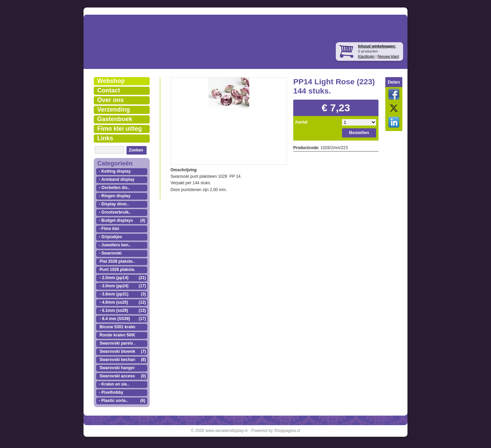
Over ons (110, 100)
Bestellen (359, 133)
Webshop (111, 81)
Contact (109, 90)
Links (105, 138)
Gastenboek (115, 119)
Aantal (301, 122)
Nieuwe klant (388, 56)
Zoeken (136, 150)
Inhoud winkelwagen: (377, 46)
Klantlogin (366, 56)
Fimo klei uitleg (120, 129)
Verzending (114, 110)
